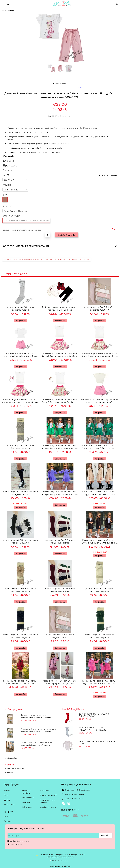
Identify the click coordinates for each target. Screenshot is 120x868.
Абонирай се (12, 758)
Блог (6, 816)
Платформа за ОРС (49, 795)
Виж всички (9, 773)
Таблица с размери (109, 175)
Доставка (45, 790)
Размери (8, 821)
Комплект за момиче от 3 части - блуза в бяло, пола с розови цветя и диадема (20, 401)
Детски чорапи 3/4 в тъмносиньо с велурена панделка (20, 636)
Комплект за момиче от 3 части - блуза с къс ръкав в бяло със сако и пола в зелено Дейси (100, 447)
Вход (6, 795)
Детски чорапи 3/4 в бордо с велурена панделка (60, 541)
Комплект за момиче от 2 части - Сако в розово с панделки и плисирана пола (60, 682)
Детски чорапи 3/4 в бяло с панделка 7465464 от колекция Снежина (94, 729)
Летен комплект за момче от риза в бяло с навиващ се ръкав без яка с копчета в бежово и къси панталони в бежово (38, 744)
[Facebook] (64, 803)
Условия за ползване (27, 792)
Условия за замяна (48, 807)
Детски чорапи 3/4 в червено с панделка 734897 (94, 715)
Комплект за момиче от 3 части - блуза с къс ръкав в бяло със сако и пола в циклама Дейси (100, 682)
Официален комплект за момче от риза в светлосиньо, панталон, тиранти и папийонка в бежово (39, 730)
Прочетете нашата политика (60, 857)
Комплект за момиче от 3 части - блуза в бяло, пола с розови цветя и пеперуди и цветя (60, 401)
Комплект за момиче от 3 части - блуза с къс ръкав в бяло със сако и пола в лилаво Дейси (60, 493)
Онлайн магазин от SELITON (60, 866)
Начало (4, 10)
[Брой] (48, 235)
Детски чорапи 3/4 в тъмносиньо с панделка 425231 (20, 493)
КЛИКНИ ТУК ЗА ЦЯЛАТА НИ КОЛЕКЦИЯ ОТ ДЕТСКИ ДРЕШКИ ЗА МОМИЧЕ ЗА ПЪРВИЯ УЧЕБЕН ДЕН (47, 259)
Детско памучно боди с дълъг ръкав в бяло (97, 743)
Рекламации (27, 807)
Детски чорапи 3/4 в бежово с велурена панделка (21, 590)
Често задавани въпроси (47, 801)
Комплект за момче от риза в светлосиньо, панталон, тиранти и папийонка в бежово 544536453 (37, 716)
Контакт (26, 802)
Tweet (80, 87)
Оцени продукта (61, 83)
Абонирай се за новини (15, 768)
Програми (8, 812)
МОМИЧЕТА (12, 10)
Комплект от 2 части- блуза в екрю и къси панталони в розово (100, 401)
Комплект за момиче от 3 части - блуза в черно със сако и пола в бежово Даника (100, 493)
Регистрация (28, 797)
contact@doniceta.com (80, 790)
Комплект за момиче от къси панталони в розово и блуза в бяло (20, 355)
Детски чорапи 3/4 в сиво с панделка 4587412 (60, 636)
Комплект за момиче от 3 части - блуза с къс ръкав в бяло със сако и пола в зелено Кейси (60, 447)
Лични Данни (9, 804)
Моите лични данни (60, 860)
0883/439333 (78, 799)
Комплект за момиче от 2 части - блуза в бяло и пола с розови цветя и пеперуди (100, 355)
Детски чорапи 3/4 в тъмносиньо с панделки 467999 (20, 541)
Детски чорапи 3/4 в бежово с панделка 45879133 (99, 308)
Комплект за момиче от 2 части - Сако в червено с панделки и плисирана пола (20, 682)
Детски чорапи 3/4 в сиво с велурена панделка (21, 447)
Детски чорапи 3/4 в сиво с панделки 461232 (21, 308)
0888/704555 (78, 794)
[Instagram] (69, 803)
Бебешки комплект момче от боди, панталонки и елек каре (60, 308)
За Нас (7, 800)
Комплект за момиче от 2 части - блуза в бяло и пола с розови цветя (60, 355)
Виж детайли (21, 320)
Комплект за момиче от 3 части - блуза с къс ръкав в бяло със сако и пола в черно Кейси (100, 542)
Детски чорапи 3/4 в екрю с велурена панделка (100, 590)
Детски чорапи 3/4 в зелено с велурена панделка (100, 636)
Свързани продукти (15, 273)
